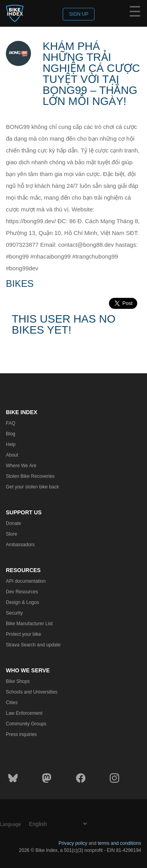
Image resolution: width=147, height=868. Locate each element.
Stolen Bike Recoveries (30, 476)
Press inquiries (21, 734)
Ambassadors (20, 545)
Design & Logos (23, 602)
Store (12, 534)
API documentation (26, 581)
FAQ (11, 423)
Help (11, 444)
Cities (12, 703)
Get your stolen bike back (32, 487)
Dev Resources (22, 592)
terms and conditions (119, 843)
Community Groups (26, 724)
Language (10, 824)
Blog (11, 434)
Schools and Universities (32, 692)
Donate (14, 523)
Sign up (79, 14)
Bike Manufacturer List (29, 624)
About (12, 455)
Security (14, 613)
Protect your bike (24, 634)
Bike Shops (18, 681)
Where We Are (21, 466)
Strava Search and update (33, 645)
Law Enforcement (24, 713)
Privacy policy (73, 843)
